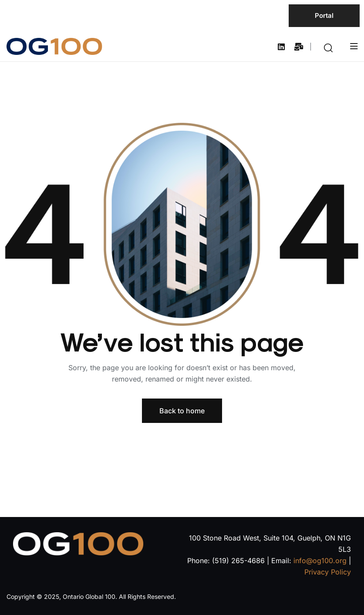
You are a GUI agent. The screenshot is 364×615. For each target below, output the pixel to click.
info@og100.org (320, 561)
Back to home (182, 411)
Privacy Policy (328, 572)
